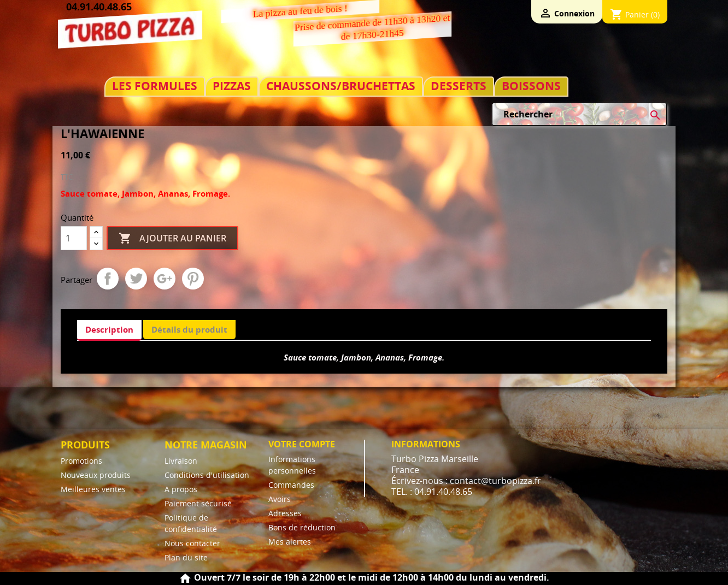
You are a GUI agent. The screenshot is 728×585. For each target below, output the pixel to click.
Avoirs (280, 499)
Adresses (285, 513)
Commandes (291, 485)
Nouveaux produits (96, 475)
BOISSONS (531, 86)
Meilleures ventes (93, 489)
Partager (108, 279)
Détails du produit (189, 329)
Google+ (165, 279)
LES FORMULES (155, 86)
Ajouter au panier (172, 239)
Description (109, 329)
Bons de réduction (302, 527)
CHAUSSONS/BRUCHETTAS (341, 86)
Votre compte (302, 444)
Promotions (81, 461)
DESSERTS (459, 86)
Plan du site (186, 557)
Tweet (136, 279)
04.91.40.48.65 (99, 7)
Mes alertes (290, 542)
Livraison (181, 461)
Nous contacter (192, 543)
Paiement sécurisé (198, 503)
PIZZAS (232, 86)
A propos (181, 489)
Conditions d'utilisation (207, 475)
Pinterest (193, 279)
